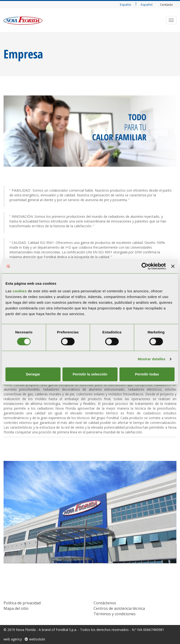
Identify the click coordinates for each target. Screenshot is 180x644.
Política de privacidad (22, 603)
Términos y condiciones (115, 614)
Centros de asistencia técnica (119, 608)
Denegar (33, 374)
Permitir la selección (90, 374)
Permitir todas (147, 374)
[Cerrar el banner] (173, 266)
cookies (20, 291)
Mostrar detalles (152, 359)
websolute (37, 639)
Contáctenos (105, 603)
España (125, 5)
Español (147, 5)
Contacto (166, 5)
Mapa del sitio (16, 608)
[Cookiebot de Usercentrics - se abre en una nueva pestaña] (145, 266)
